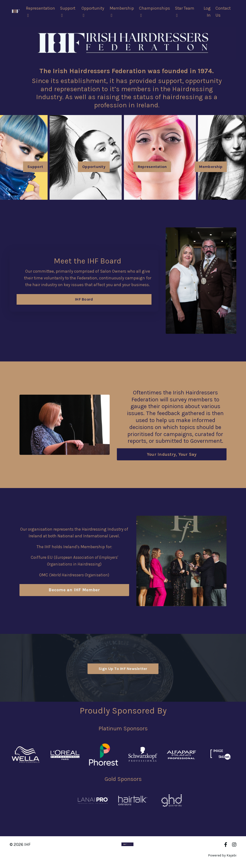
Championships (155, 12)
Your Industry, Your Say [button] (172, 454)
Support (68, 12)
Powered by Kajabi (222, 856)
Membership (122, 12)
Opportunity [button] (94, 167)
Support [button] (35, 167)
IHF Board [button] (84, 303)
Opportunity (94, 12)
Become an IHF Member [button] (74, 590)
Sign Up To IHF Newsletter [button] (123, 669)
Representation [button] (152, 167)
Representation (41, 12)
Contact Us (223, 12)
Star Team (185, 12)
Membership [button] (211, 167)
